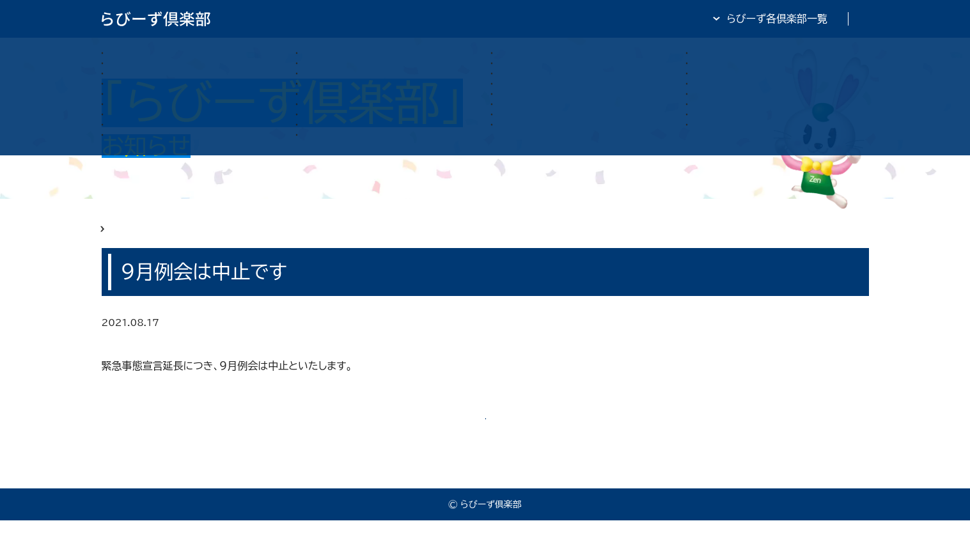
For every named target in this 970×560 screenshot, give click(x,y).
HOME (118, 238)
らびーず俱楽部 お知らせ (206, 238)
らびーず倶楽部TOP (519, 19)
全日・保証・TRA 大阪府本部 (805, 19)
